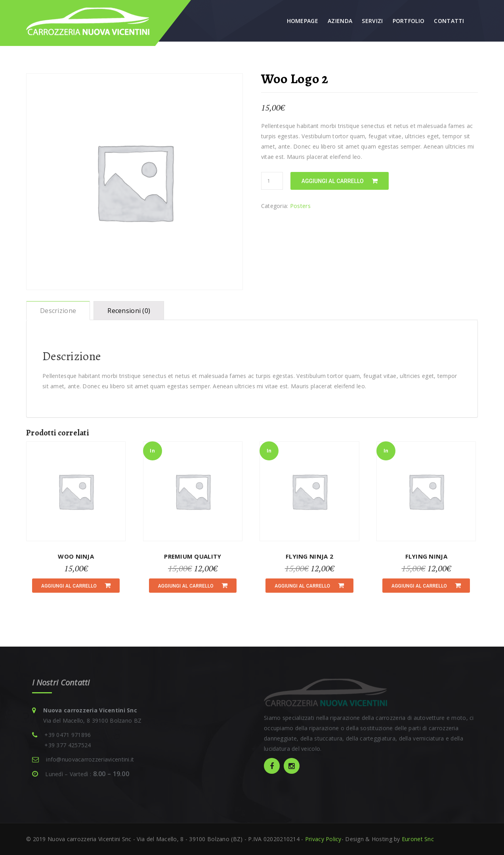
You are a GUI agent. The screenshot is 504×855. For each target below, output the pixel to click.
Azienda (340, 21)
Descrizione (58, 311)
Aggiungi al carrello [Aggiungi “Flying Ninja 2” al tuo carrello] (302, 586)
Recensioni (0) (129, 311)
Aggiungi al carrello (333, 181)
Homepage (303, 21)
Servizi (372, 21)
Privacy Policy (323, 839)
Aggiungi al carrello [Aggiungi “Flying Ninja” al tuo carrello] (419, 586)
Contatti (449, 21)
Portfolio (409, 21)
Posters (300, 206)
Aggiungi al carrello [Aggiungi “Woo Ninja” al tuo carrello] (69, 586)
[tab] (58, 311)
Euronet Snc (417, 839)
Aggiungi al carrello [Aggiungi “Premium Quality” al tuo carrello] (186, 586)
